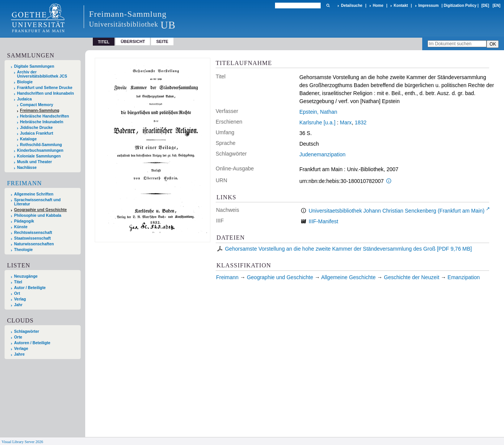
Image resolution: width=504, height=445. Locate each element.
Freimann (24, 183)
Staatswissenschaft (32, 238)
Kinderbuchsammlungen (40, 150)
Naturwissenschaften (34, 244)
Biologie (25, 82)
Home (378, 6)
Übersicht (133, 41)
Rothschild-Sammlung (41, 145)
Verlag (20, 299)
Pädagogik (24, 221)
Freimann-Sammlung (40, 110)
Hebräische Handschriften (45, 116)
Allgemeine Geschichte (348, 277)
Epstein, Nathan (318, 112)
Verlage (21, 349)
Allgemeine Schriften (34, 194)
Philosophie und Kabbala (38, 215)
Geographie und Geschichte (41, 210)
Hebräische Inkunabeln (42, 122)
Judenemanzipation (322, 154)
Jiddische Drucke (37, 128)
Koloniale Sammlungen (39, 156)
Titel (18, 282)
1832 (360, 122)
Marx (346, 122)
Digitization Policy (460, 6)
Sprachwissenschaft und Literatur (37, 202)
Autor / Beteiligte (30, 288)
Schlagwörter (27, 331)
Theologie (23, 250)
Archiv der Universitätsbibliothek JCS (42, 74)
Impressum (428, 6)
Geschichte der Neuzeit (412, 277)
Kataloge (29, 139)
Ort (17, 293)
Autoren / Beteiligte (32, 343)
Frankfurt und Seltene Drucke (45, 88)
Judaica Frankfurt (37, 133)
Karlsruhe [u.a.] (317, 122)
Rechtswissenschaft (33, 233)
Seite (162, 41)
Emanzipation (464, 277)
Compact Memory (37, 105)
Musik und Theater (35, 162)
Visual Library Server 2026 (22, 442)
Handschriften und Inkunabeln (46, 93)
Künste (21, 227)
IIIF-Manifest (323, 221)
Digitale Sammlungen (34, 66)
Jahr (18, 305)
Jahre (19, 354)
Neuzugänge (26, 276)
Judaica (25, 99)
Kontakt (401, 6)
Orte (18, 337)
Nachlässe (27, 168)
